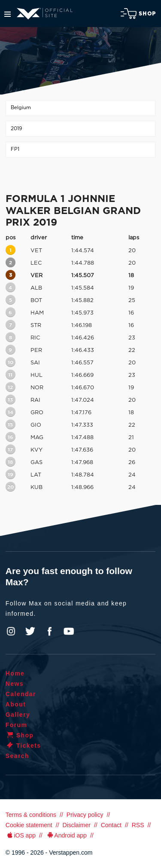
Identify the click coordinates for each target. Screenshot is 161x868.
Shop (138, 14)
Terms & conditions (31, 815)
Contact (111, 825)
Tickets (23, 746)
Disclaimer (77, 825)
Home (15, 673)
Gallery (18, 715)
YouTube (69, 631)
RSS (138, 825)
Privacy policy (85, 815)
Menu (8, 14)
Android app (66, 835)
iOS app (21, 835)
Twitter (30, 631)
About (16, 704)
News (15, 684)
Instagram (11, 631)
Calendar (21, 694)
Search (17, 756)
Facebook (49, 631)
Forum (17, 725)
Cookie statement (29, 825)
